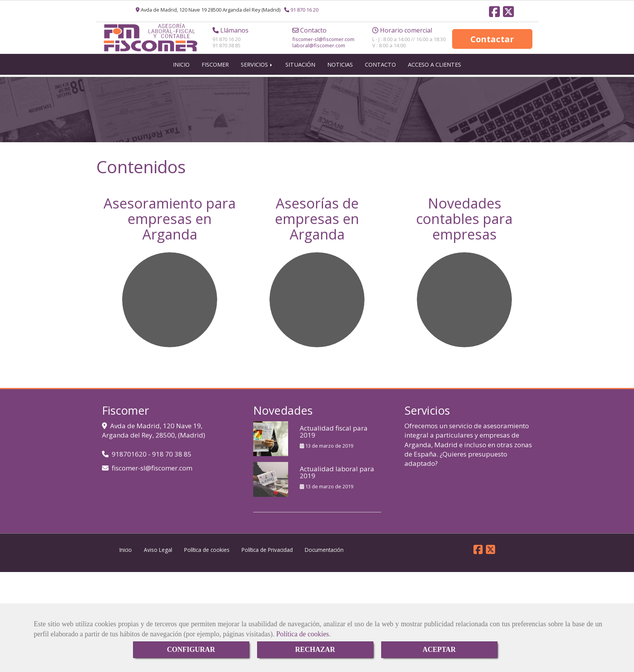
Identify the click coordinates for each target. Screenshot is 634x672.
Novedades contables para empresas (464, 222)
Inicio (126, 554)
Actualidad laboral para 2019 (337, 476)
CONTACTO (380, 68)
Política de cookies (302, 634)
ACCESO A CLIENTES (434, 68)
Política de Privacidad (267, 554)
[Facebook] (494, 14)
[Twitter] (508, 14)
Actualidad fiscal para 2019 (334, 436)
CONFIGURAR (191, 650)
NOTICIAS (340, 68)
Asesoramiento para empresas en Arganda (170, 222)
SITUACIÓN (300, 68)
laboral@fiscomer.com (319, 47)
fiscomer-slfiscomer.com (323, 41)
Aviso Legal (158, 554)
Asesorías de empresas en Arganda (317, 222)
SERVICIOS (257, 68)
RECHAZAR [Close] (315, 650)
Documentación (324, 554)
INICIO (181, 68)
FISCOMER (215, 68)
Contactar (492, 41)
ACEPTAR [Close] (439, 650)
